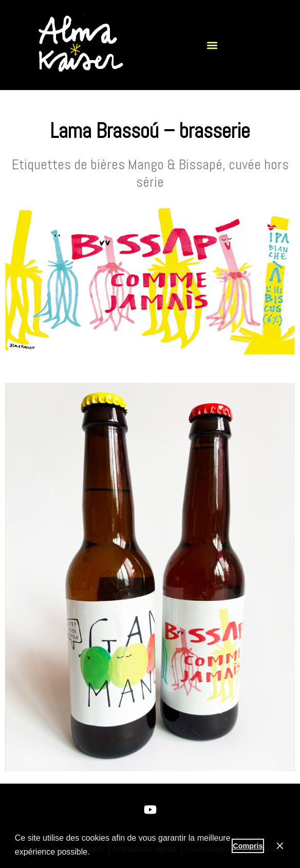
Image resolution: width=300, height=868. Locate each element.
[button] (212, 45)
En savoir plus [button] (119, 852)
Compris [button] (248, 846)
